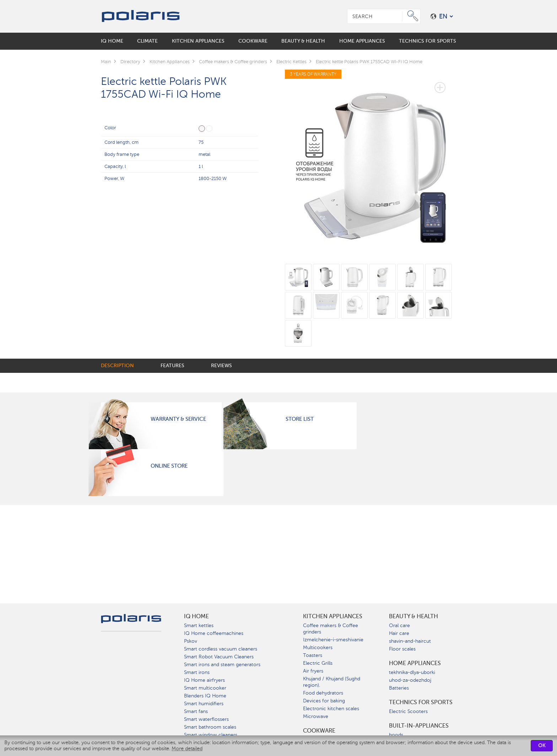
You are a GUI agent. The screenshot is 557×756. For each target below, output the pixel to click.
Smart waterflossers (206, 719)
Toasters (313, 655)
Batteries (399, 688)
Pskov (191, 641)
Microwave (316, 716)
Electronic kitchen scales (331, 709)
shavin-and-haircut (410, 641)
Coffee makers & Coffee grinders (331, 629)
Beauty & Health (413, 616)
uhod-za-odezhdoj (410, 680)
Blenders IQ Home (205, 696)
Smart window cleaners (211, 735)
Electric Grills (318, 663)
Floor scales (402, 649)
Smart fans (196, 711)
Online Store (169, 466)
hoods (396, 735)
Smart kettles (199, 626)
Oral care (399, 626)
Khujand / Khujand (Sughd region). (332, 682)
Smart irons (197, 672)
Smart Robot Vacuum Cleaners (219, 657)
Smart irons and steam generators (222, 665)
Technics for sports (421, 702)
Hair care (399, 633)
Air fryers (313, 671)
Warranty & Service (178, 419)
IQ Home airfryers (204, 680)
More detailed (187, 749)
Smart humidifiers (204, 704)
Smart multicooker (205, 688)
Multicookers (318, 648)
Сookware (319, 731)
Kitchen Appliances (333, 616)
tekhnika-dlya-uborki (412, 672)
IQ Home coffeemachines (214, 633)
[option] (371, 162)
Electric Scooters (408, 711)
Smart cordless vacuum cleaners (221, 649)
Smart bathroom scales (210, 727)
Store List (300, 419)
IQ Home (196, 616)
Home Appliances (415, 663)
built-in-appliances (419, 726)
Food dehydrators (323, 693)
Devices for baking (324, 701)
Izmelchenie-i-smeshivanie (333, 640)
